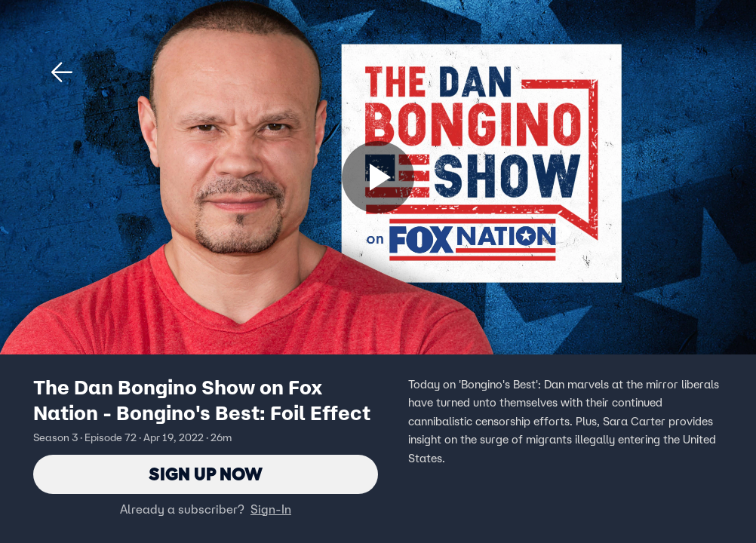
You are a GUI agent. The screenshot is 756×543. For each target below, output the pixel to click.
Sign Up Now (206, 474)
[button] (62, 72)
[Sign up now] (378, 177)
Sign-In (271, 509)
